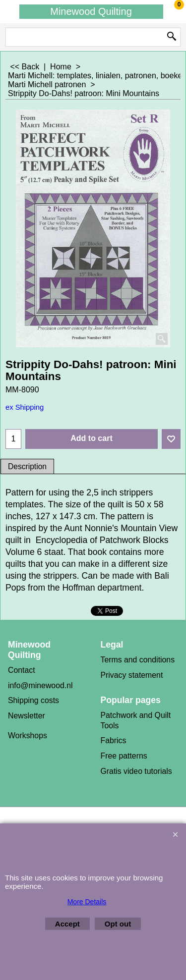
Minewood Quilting (91, 11)
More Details (87, 902)
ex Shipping (25, 407)
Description (27, 466)
